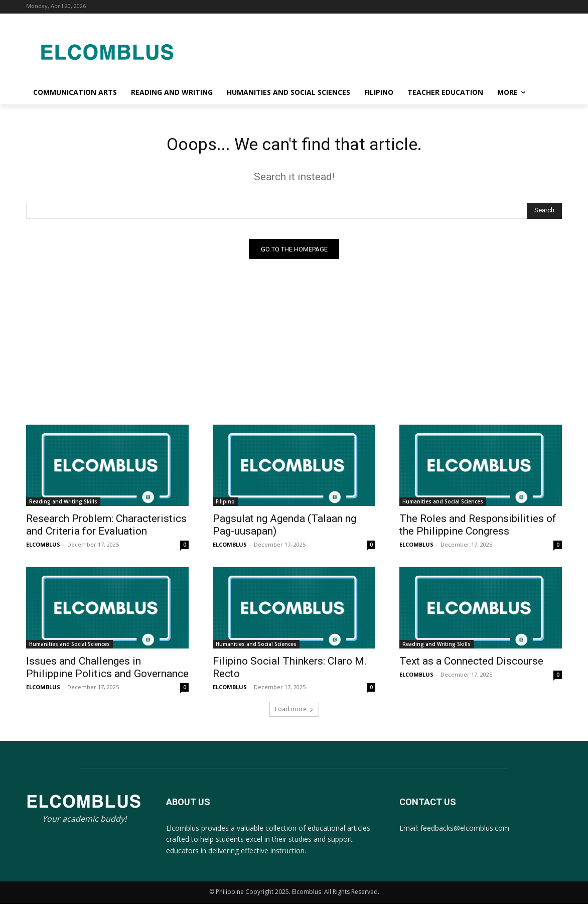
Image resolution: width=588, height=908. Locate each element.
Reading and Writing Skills (63, 505)
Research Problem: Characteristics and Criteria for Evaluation (106, 529)
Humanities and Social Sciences (443, 505)
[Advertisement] (374, 50)
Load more (294, 713)
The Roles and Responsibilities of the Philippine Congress (478, 529)
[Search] (544, 214)
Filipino (225, 505)
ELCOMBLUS (43, 548)
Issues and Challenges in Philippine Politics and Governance (107, 671)
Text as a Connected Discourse (471, 665)
